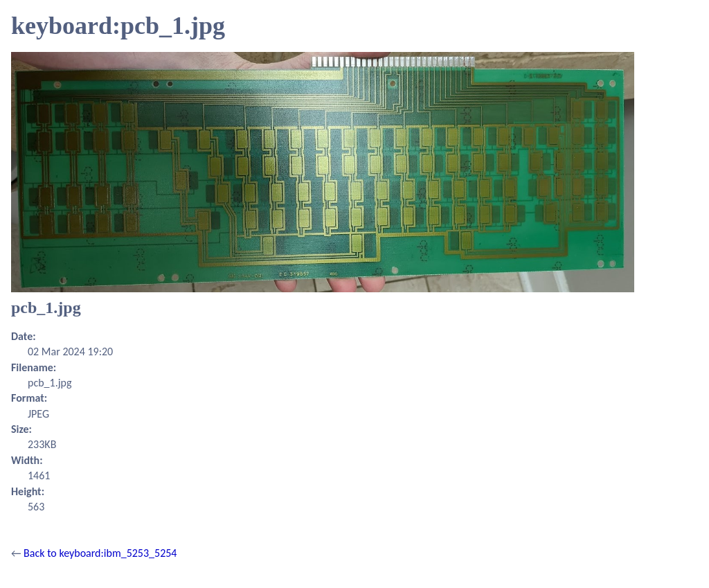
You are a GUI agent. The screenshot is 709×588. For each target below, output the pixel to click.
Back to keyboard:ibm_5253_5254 (100, 553)
